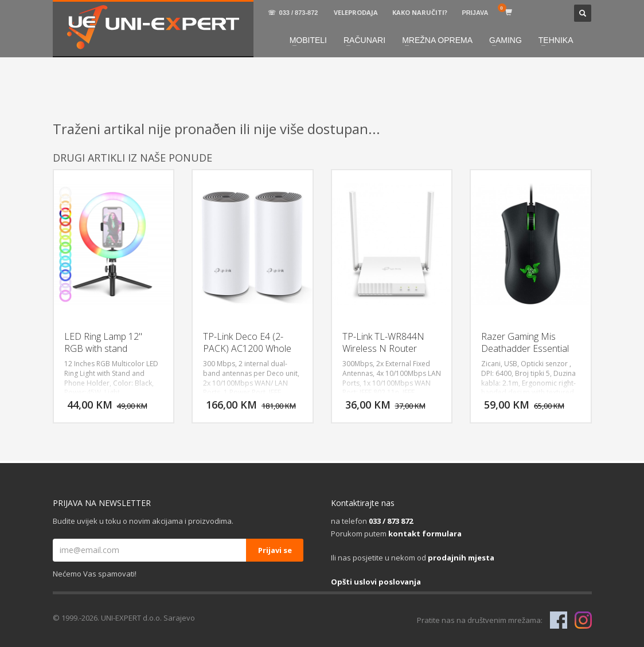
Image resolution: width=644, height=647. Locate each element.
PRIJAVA (475, 13)
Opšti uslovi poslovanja (376, 582)
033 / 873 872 (391, 521)
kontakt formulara (425, 534)
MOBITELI (308, 40)
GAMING (506, 40)
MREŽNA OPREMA (437, 40)
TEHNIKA (556, 40)
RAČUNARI (364, 40)
